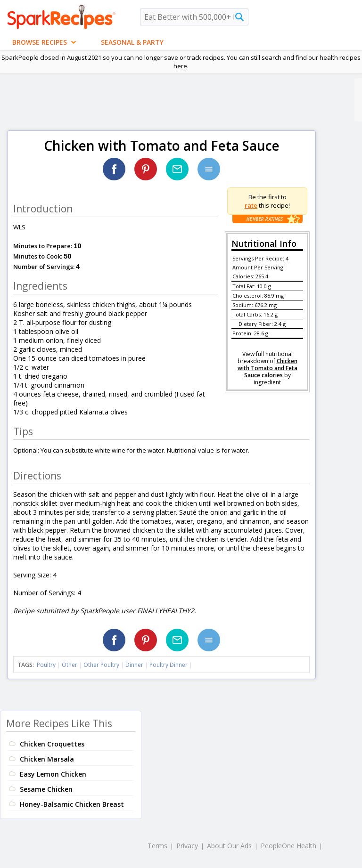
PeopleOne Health (288, 846)
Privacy (187, 846)
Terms (157, 846)
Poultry (46, 665)
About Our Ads (229, 846)
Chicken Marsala (47, 759)
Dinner (134, 665)
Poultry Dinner (169, 665)
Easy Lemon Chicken (53, 774)
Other (70, 665)
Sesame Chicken (46, 789)
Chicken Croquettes (52, 744)
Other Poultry (101, 665)
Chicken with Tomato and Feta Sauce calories (267, 368)
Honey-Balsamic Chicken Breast (72, 804)
